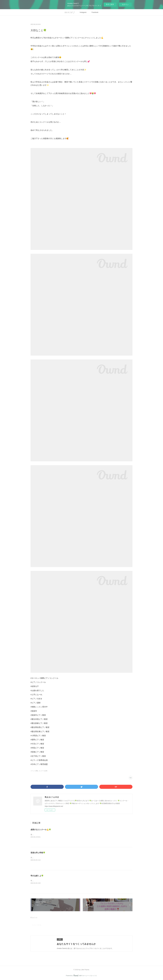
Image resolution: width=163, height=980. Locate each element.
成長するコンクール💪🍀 (41, 830)
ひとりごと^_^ (70, 12)
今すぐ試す (110, 4)
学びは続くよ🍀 (37, 876)
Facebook (95, 12)
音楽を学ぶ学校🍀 (38, 853)
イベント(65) (34, 771)
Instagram (83, 12)
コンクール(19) (43, 771)
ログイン (125, 5)
